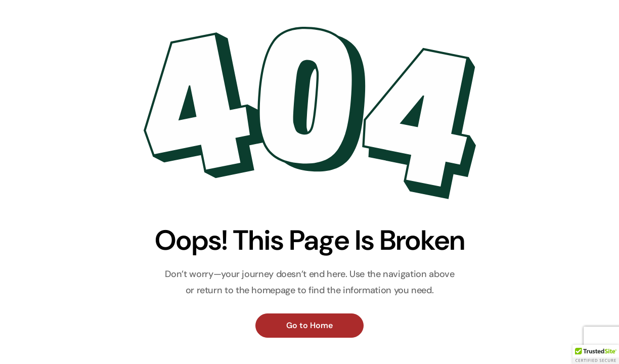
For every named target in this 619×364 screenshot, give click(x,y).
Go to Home (309, 325)
